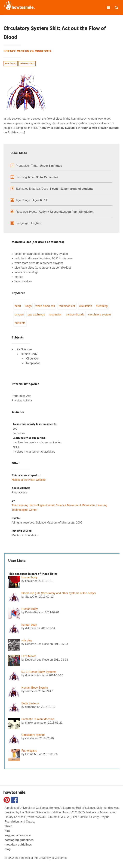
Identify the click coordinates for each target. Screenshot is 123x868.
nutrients (20, 323)
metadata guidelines (18, 845)
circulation (86, 306)
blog (8, 849)
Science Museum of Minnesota (28, 51)
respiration (56, 314)
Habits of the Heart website (29, 480)
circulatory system (100, 314)
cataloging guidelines (19, 840)
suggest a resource (18, 835)
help (8, 831)
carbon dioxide (75, 314)
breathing (102, 306)
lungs (28, 306)
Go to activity (27, 64)
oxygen (19, 314)
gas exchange (36, 314)
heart (18, 306)
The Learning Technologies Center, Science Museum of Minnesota (53, 505)
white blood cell (45, 306)
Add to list (11, 64)
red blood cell (67, 306)
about (9, 826)
